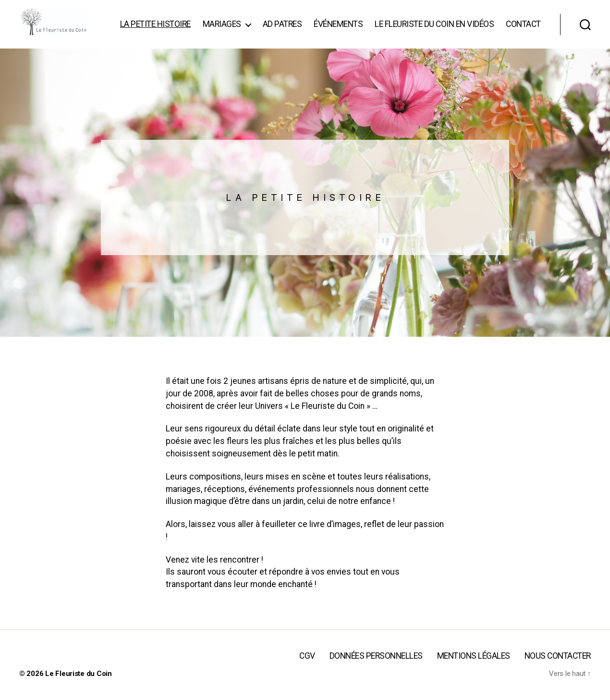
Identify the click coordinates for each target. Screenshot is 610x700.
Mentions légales (475, 670)
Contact (523, 38)
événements (385, 25)
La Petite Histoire (202, 25)
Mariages (268, 25)
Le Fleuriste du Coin (79, 688)
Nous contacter (558, 670)
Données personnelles (379, 670)
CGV (311, 670)
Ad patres (329, 25)
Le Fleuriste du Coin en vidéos (481, 25)
